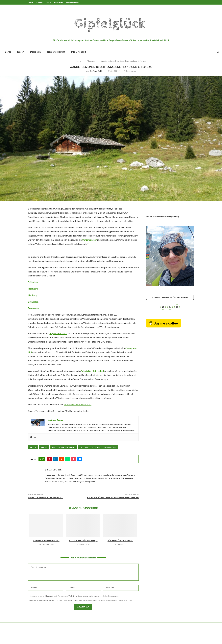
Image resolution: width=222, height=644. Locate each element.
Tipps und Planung (56, 52)
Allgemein (91, 61)
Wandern (39, 2)
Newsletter (59, 2)
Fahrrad (49, 2)
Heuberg (32, 295)
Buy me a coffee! (72, 2)
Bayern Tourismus (58, 333)
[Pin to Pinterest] (49, 459)
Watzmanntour (89, 240)
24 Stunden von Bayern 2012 (78, 404)
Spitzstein (33, 282)
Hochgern (33, 289)
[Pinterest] (163, 307)
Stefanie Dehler (97, 71)
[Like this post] (43, 459)
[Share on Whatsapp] (67, 459)
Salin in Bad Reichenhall (92, 371)
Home (30, 2)
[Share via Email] (80, 459)
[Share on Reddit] (61, 459)
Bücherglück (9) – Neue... (120, 541)
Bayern (44, 447)
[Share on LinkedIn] (55, 459)
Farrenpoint (34, 308)
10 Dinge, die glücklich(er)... (83, 541)
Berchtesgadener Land (64, 447)
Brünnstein (33, 302)
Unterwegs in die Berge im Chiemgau (98, 447)
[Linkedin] (170, 307)
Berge (8, 52)
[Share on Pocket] (74, 459)
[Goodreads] (177, 307)
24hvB (33, 447)
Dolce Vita (35, 52)
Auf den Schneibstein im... (46, 541)
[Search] (218, 52)
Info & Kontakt (79, 52)
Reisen (21, 52)
